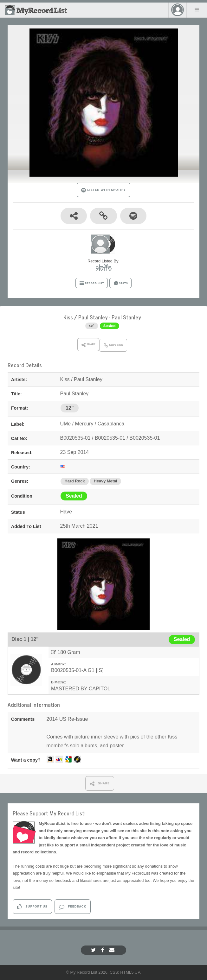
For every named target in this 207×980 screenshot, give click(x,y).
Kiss (68, 317)
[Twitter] (94, 950)
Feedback (72, 907)
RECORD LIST (92, 283)
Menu (197, 9)
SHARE (100, 784)
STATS (121, 283)
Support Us (32, 907)
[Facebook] (103, 950)
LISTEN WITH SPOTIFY (103, 190)
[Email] (113, 950)
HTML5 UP (130, 972)
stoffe (103, 268)
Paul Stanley (93, 317)
